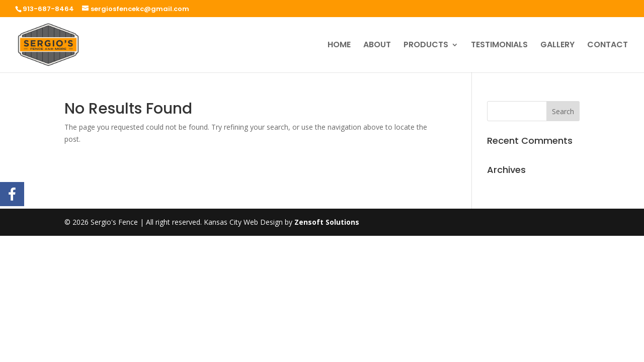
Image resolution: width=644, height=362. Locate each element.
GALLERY (557, 46)
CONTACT (608, 46)
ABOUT (377, 46)
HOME (339, 46)
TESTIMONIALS (499, 46)
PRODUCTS (426, 46)
